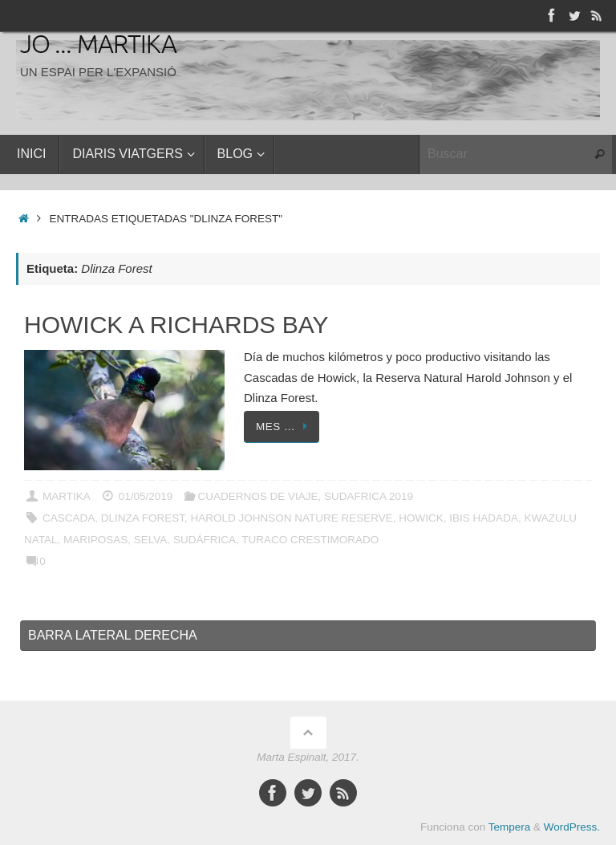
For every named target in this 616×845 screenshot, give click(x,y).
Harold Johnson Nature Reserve (292, 518)
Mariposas (95, 540)
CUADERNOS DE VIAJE (257, 496)
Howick (421, 518)
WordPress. (572, 827)
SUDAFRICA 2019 (369, 496)
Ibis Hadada (484, 518)
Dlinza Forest (143, 518)
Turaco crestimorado (310, 540)
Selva (151, 540)
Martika (67, 496)
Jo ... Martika (98, 46)
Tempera (510, 827)
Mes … (284, 427)
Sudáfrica (205, 540)
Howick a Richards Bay (176, 325)
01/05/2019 (146, 496)
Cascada (69, 518)
